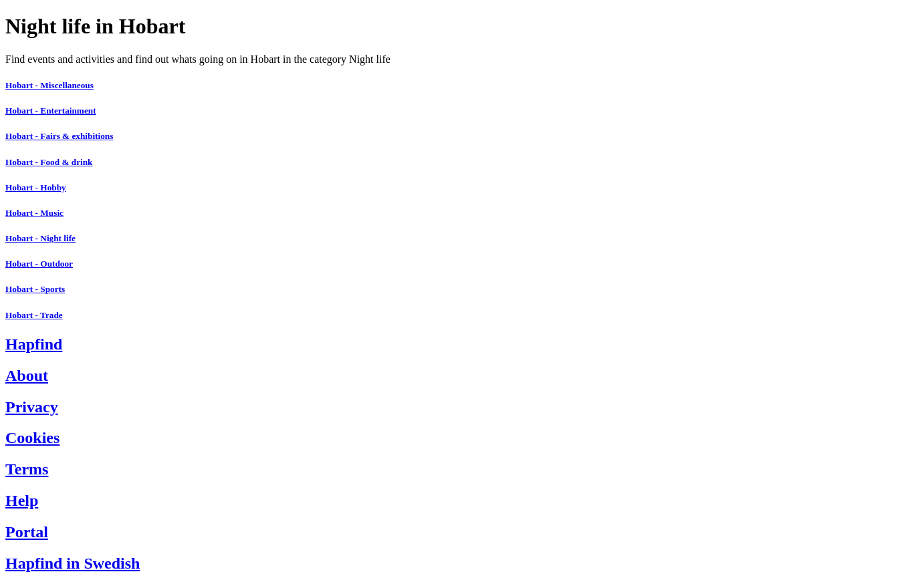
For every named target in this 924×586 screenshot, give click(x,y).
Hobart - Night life (40, 238)
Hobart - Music (34, 213)
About (27, 376)
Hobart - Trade (34, 315)
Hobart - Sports (35, 289)
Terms (27, 469)
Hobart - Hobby (36, 187)
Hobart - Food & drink (49, 162)
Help (22, 500)
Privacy (32, 407)
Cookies (32, 438)
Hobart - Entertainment (51, 111)
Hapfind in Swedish (73, 563)
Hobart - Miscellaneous (49, 85)
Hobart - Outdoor (39, 264)
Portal (27, 532)
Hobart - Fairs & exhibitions (59, 136)
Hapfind (34, 344)
